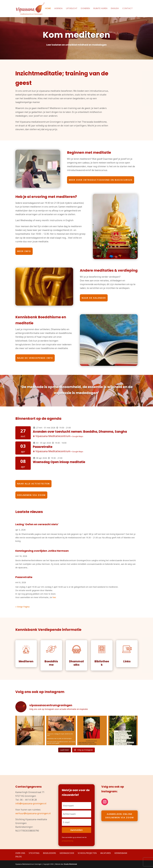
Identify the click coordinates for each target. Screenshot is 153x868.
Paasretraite (43, 447)
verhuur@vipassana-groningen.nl (33, 813)
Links (127, 661)
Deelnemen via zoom (31, 495)
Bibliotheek (102, 663)
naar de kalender (94, 298)
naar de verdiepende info (35, 358)
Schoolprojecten (87, 853)
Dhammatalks (76, 663)
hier (54, 597)
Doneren (85, 9)
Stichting (34, 853)
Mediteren (26, 661)
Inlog (18, 857)
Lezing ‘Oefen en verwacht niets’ (37, 524)
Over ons (20, 853)
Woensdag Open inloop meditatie (59, 462)
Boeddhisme (51, 663)
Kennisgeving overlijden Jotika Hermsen (42, 551)
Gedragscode (67, 853)
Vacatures (106, 853)
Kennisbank (121, 853)
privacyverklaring (67, 841)
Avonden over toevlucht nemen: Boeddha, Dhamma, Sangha (80, 432)
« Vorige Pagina (22, 607)
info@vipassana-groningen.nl (31, 803)
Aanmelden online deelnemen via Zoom (120, 816)
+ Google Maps (77, 436)
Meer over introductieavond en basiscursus (101, 180)
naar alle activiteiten (33, 484)
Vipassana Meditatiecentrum (53, 436)
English (115, 9)
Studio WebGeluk (70, 864)
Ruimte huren (100, 9)
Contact (127, 9)
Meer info (24, 251)
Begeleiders (49, 853)
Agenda (58, 9)
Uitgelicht (72, 9)
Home (48, 9)
